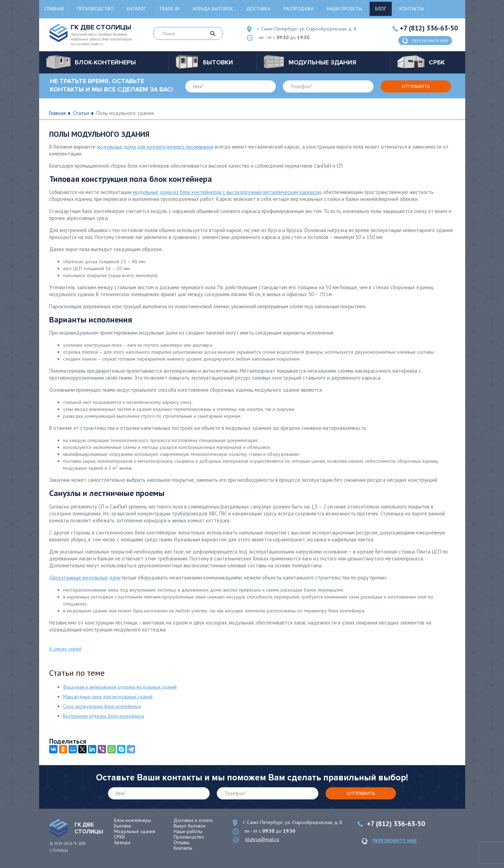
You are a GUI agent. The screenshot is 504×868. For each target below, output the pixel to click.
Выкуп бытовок (189, 826)
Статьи (81, 113)
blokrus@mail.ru (262, 839)
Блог (381, 9)
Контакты (412, 9)
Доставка (258, 9)
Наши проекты (344, 9)
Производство (95, 9)
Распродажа (298, 9)
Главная (54, 9)
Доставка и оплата (193, 820)
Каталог (136, 9)
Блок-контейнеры (132, 820)
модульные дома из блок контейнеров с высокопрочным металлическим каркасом (227, 192)
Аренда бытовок (213, 9)
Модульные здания (135, 831)
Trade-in (169, 9)
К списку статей (65, 649)
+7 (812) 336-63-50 (429, 28)
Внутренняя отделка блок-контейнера (104, 716)
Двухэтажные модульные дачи (85, 578)
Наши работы (188, 831)
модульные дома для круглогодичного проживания (155, 147)
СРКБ (120, 837)
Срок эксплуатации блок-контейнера (102, 706)
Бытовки (123, 826)
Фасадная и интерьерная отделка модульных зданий (120, 687)
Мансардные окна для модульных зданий (108, 697)
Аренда (122, 842)
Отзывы (182, 842)
